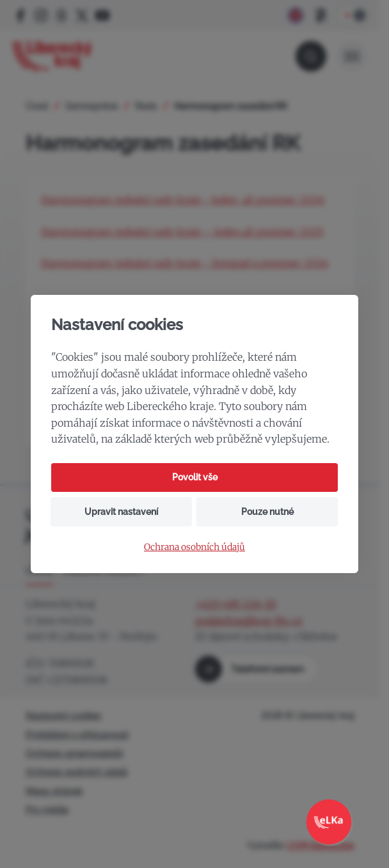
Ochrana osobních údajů (194, 547)
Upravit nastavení (121, 512)
